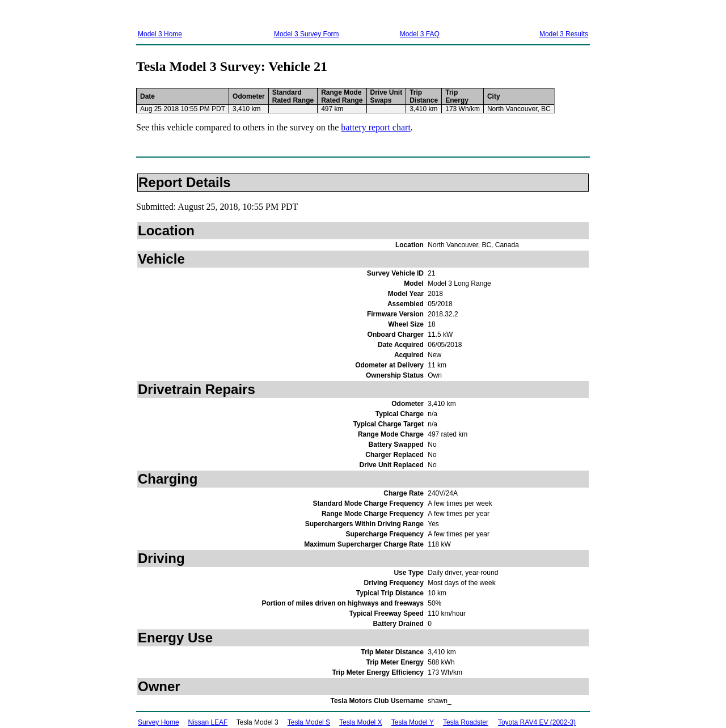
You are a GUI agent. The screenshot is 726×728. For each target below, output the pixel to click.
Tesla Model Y (413, 722)
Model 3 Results (564, 34)
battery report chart (376, 127)
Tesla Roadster (466, 722)
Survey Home (159, 722)
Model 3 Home (160, 34)
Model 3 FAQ (420, 34)
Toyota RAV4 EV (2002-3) (537, 722)
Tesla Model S (309, 722)
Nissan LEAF (208, 722)
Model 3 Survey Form (307, 34)
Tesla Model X (360, 722)
